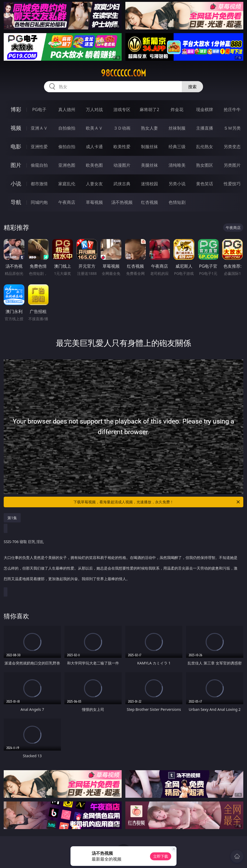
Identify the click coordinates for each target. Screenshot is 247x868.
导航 (16, 202)
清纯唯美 (177, 165)
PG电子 (39, 109)
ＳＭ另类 (232, 128)
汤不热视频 (122, 202)
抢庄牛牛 (232, 109)
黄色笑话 (205, 184)
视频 (16, 128)
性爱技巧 (232, 184)
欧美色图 (94, 165)
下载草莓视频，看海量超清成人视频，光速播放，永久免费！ (157, 502)
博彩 (16, 109)
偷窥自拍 (39, 165)
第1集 (12, 518)
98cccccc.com (124, 73)
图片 (16, 165)
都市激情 (39, 184)
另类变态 (232, 147)
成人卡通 (94, 147)
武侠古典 (122, 184)
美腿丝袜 (149, 165)
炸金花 (177, 109)
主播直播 (205, 128)
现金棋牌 (205, 109)
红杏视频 (149, 202)
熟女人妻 (149, 128)
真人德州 (67, 109)
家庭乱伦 (67, 184)
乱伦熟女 (205, 147)
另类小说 (177, 184)
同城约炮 (39, 202)
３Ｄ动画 (122, 128)
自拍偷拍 (67, 128)
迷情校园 (149, 184)
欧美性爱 (122, 147)
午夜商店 (67, 202)
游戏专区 (122, 109)
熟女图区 (205, 165)
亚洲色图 (67, 165)
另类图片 (232, 165)
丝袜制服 (177, 128)
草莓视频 (94, 202)
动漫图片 (122, 165)
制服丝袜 (149, 147)
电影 (16, 146)
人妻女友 (94, 184)
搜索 (192, 87)
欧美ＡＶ (94, 128)
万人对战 (94, 109)
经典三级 (177, 147)
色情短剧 (177, 202)
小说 (16, 184)
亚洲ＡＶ (39, 128)
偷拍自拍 (67, 147)
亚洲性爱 (39, 147)
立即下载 (161, 856)
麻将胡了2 (149, 109)
